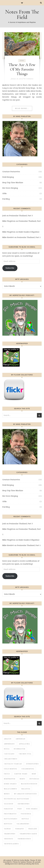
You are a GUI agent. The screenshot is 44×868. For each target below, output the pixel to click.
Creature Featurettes (11, 172)
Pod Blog (6, 199)
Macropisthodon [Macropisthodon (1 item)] (29, 784)
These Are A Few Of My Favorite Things (22, 69)
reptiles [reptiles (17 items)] (8, 824)
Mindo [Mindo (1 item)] (7, 794)
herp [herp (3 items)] (34, 774)
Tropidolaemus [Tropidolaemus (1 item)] (11, 844)
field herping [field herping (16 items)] (11, 769)
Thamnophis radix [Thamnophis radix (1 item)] (28, 834)
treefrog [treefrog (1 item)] (9, 839)
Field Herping (8, 177)
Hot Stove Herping (10, 188)
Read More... (22, 108)
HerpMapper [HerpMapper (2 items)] (10, 779)
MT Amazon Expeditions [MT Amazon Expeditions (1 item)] (25, 794)
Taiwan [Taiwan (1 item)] (7, 829)
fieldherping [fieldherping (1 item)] (28, 769)
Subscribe (10, 268)
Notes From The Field (22, 14)
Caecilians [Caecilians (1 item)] (9, 754)
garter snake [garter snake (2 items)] (21, 774)
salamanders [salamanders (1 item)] (23, 824)
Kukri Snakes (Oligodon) (29, 232)
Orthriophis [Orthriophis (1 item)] (24, 804)
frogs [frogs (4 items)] (7, 774)
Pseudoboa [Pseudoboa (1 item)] (26, 814)
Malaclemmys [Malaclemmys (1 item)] (11, 789)
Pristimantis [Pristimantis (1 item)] (10, 814)
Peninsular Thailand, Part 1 (29, 237)
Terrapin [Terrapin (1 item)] (19, 829)
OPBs (22, 61)
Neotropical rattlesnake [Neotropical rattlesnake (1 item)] (17, 799)
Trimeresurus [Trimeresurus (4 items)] (24, 839)
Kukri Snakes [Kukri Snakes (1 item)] (10, 784)
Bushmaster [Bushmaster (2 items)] (20, 749)
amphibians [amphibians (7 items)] (9, 744)
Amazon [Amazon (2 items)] (8, 739)
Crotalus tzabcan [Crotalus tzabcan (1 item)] (13, 764)
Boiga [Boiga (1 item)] (7, 749)
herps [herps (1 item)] (22, 779)
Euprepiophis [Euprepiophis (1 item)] (32, 764)
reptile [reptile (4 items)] (25, 819)
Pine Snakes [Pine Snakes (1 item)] (32, 809)
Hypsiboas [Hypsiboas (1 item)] (34, 779)
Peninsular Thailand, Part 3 (21, 216)
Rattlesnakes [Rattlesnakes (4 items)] (11, 819)
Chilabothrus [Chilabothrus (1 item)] (11, 759)
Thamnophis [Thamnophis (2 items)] (10, 834)
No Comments (28, 79)
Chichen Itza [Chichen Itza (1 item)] (25, 754)
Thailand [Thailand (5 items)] (33, 829)
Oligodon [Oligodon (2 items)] (9, 804)
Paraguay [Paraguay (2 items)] (9, 809)
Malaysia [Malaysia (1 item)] (26, 789)
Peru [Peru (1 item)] (20, 809)
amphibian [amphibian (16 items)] (21, 739)
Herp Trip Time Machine (13, 183)
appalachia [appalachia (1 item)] (24, 744)
